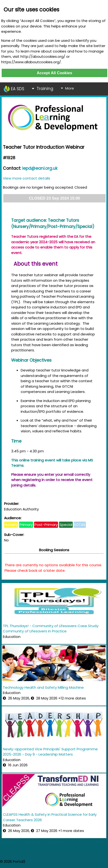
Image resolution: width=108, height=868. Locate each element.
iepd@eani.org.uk (40, 168)
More (67, 88)
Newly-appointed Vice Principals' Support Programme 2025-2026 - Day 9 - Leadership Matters (50, 752)
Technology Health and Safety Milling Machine (43, 687)
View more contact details (27, 178)
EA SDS (14, 89)
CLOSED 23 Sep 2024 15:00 (55, 198)
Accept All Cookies (55, 73)
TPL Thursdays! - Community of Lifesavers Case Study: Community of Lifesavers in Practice (51, 629)
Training (43, 89)
